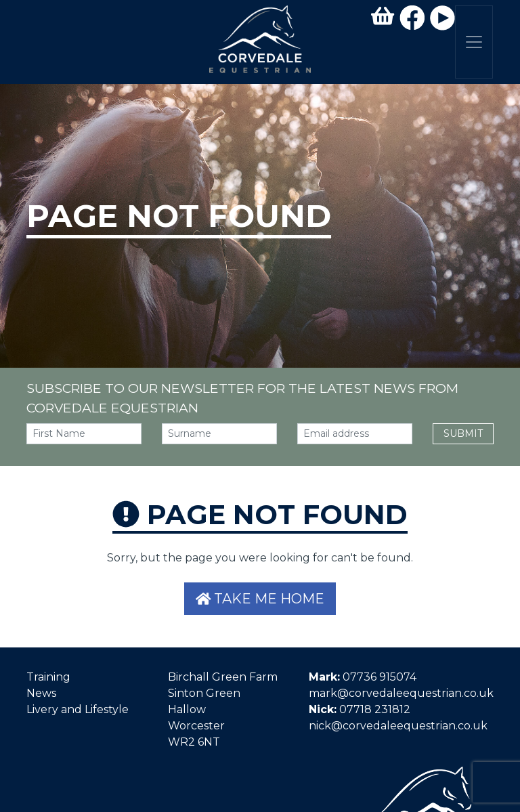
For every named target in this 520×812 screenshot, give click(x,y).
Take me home (260, 599)
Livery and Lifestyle (78, 709)
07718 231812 (375, 709)
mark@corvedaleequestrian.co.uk (401, 693)
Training (48, 677)
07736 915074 (380, 677)
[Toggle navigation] (474, 42)
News (41, 693)
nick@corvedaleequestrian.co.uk (398, 726)
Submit (463, 433)
